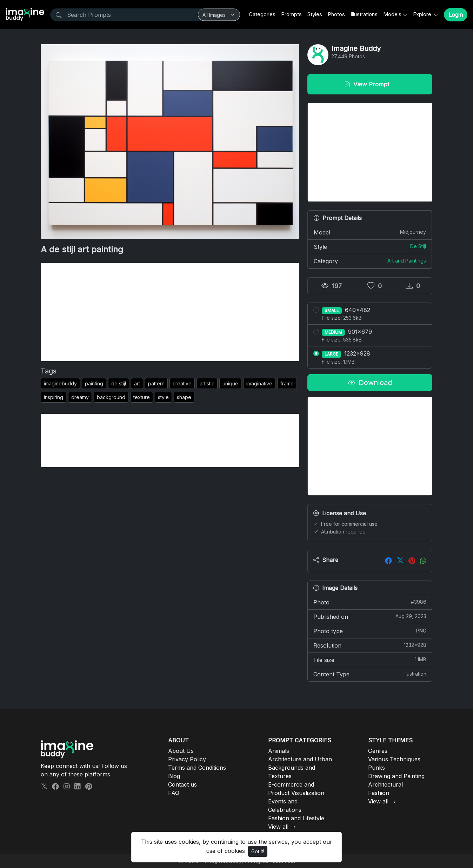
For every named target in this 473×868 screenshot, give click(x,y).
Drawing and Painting (396, 776)
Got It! (258, 851)
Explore (423, 14)
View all (278, 827)
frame (287, 383)
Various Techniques (394, 759)
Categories (262, 14)
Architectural (385, 784)
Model (370, 232)
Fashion (379, 793)
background (111, 397)
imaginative (259, 383)
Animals (279, 751)
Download (370, 383)
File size (370, 660)
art (137, 383)
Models (392, 14)
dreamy (80, 397)
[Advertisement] (170, 312)
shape (184, 397)
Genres (378, 751)
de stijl (119, 383)
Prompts (291, 14)
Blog (174, 776)
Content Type (370, 674)
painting (94, 383)
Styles (315, 14)
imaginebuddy (60, 383)
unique (230, 383)
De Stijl (418, 246)
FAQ (174, 793)
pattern (156, 383)
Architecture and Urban (300, 759)
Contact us (182, 784)
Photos (336, 14)
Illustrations (364, 14)
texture (142, 397)
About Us (181, 751)
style (163, 397)
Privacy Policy (187, 759)
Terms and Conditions (197, 768)
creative (182, 383)
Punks (377, 768)
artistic (207, 383)
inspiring (54, 397)
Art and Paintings (407, 261)
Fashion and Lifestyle (296, 818)
